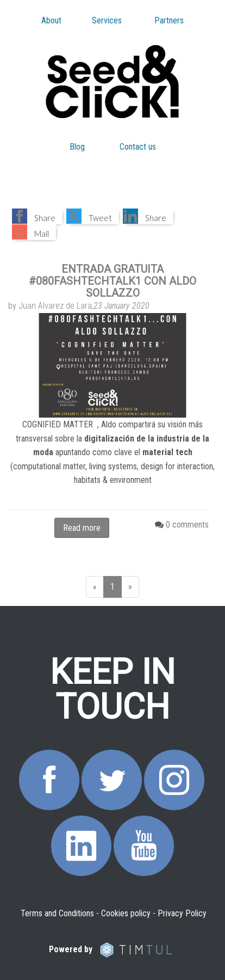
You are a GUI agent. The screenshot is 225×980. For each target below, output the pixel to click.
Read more (82, 528)
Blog (77, 147)
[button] (37, 216)
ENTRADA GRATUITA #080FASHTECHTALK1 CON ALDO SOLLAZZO (112, 281)
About (51, 20)
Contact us (138, 147)
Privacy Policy (182, 913)
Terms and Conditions (57, 913)
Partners (169, 20)
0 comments (187, 525)
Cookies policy (126, 913)
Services (107, 20)
